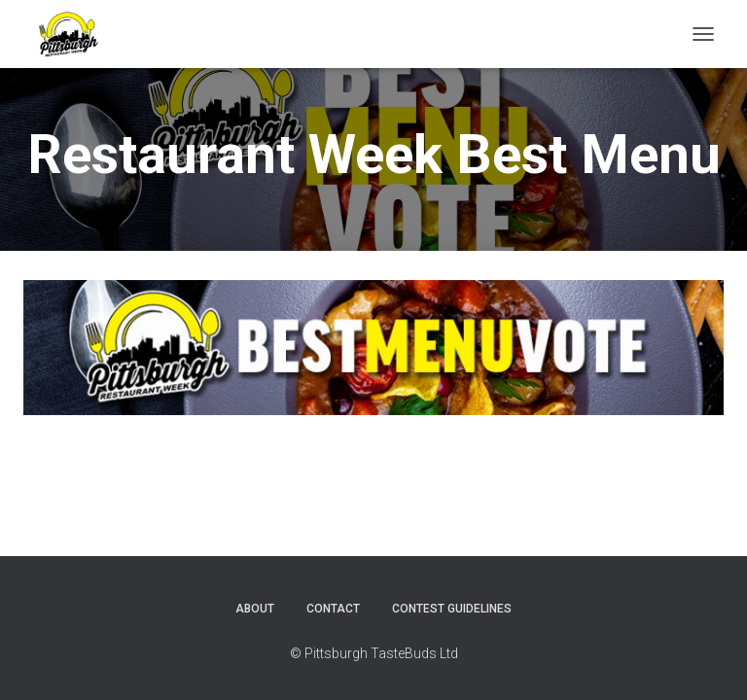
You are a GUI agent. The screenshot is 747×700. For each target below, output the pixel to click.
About (255, 609)
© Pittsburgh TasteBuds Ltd (374, 653)
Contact (333, 609)
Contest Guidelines (452, 609)
